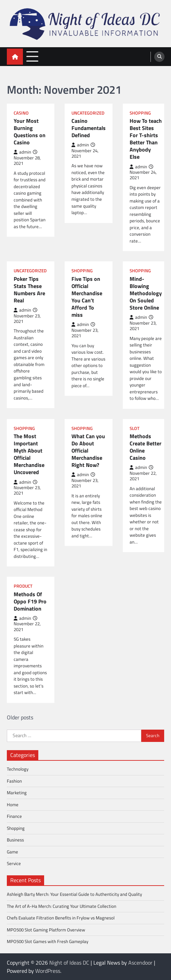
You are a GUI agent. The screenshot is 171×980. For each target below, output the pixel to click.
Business (15, 840)
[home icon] (15, 57)
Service (14, 863)
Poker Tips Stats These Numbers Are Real (29, 290)
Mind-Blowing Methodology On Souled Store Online (146, 293)
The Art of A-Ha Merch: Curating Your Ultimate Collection (62, 906)
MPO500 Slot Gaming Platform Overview (46, 930)
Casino (21, 113)
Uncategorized (88, 113)
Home (13, 805)
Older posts (20, 717)
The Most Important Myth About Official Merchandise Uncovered (29, 454)
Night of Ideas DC (69, 963)
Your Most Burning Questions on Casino (30, 132)
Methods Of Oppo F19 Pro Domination (30, 602)
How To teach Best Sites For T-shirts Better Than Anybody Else (146, 139)
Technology (18, 769)
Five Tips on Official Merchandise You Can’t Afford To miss (87, 297)
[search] (159, 57)
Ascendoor (140, 963)
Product (23, 586)
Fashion (14, 781)
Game (12, 852)
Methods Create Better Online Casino (146, 447)
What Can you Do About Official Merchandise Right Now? (88, 451)
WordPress (48, 971)
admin (22, 152)
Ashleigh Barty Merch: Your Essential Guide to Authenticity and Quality (74, 894)
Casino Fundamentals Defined (89, 128)
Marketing (17, 793)
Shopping (140, 113)
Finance (14, 816)
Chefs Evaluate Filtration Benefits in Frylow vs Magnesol (61, 918)
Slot (135, 428)
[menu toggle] (32, 56)
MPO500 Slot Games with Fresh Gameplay (48, 942)
